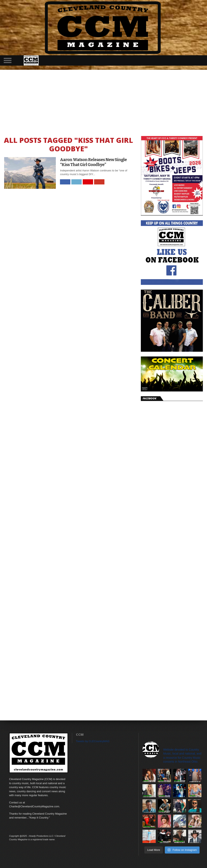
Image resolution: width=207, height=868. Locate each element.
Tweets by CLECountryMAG (93, 741)
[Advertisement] (103, 101)
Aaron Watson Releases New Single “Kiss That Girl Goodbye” (93, 162)
